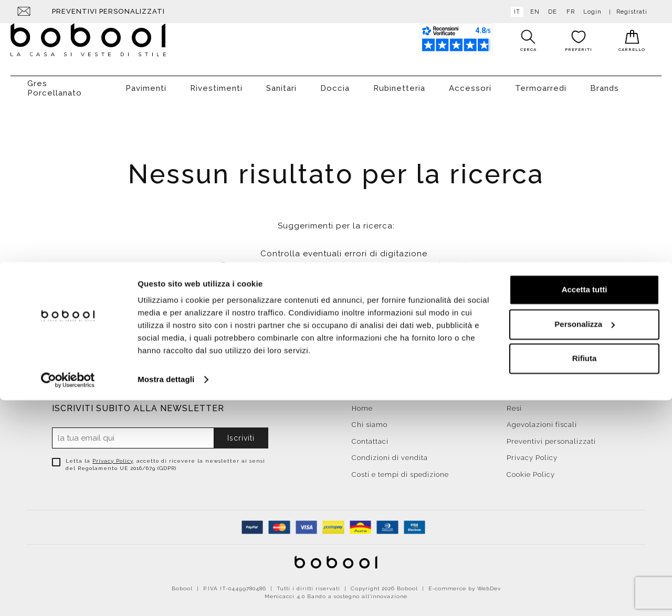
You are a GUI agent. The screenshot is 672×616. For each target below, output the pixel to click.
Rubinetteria (399, 83)
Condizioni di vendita (390, 452)
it (515, 12)
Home (362, 403)
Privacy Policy (113, 456)
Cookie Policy (531, 469)
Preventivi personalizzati (108, 11)
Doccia (335, 83)
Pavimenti (146, 83)
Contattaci (370, 436)
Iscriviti (241, 433)
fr (569, 12)
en (533, 12)
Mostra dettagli (166, 595)
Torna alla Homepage (336, 331)
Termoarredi (541, 83)
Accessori (470, 83)
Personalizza (585, 540)
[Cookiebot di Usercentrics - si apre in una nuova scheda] (68, 596)
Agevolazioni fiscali (542, 419)
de (550, 12)
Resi (514, 403)
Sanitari (281, 83)
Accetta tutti (585, 505)
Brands (605, 83)
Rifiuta (585, 574)
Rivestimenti (216, 83)
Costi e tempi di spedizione (400, 469)
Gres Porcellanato (55, 83)
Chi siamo (370, 419)
